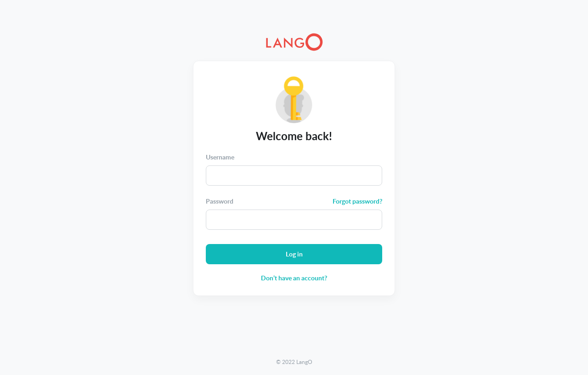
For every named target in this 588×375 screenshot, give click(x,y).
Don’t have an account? (294, 278)
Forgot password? (357, 201)
